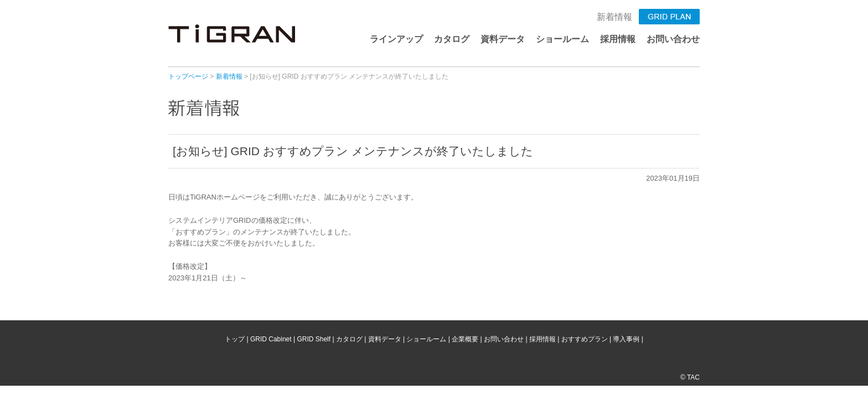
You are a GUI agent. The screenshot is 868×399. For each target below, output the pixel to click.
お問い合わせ (673, 39)
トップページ (188, 76)
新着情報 (614, 17)
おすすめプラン (585, 339)
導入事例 (626, 339)
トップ (235, 339)
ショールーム (562, 39)
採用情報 (618, 39)
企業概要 (465, 339)
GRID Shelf (314, 339)
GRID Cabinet (271, 339)
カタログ (452, 39)
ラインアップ (396, 39)
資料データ (503, 39)
